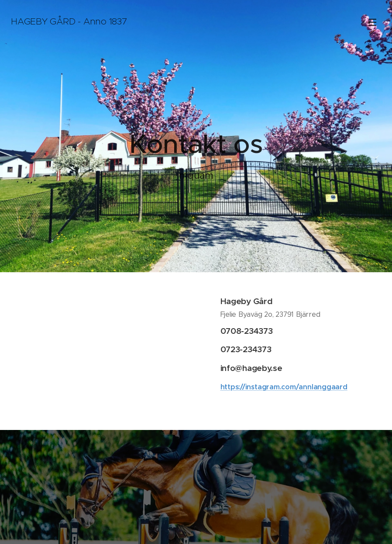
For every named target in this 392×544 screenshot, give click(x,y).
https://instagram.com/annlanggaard (284, 386)
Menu (372, 22)
